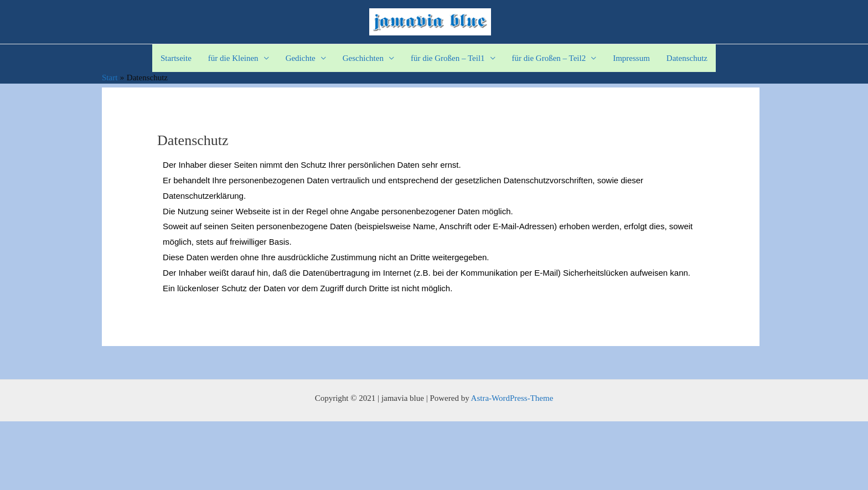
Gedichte (301, 58)
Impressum (631, 58)
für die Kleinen (233, 58)
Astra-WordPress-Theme (512, 398)
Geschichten (363, 58)
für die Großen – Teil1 (448, 58)
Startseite (176, 58)
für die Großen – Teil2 (549, 58)
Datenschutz (687, 58)
